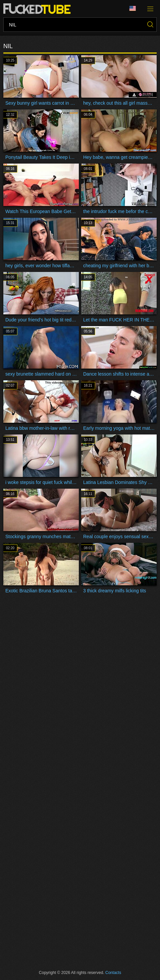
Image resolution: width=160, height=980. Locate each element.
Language (133, 9)
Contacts (113, 973)
